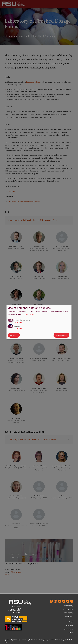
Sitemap (70, 633)
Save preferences (61, 335)
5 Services (18, 328)
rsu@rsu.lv (65, 640)
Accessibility (69, 616)
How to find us (68, 629)
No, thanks (14, 335)
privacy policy (29, 314)
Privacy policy (69, 606)
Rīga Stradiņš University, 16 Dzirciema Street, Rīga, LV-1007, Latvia (35, 640)
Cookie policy (69, 613)
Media (71, 622)
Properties (70, 625)
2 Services (18, 322)
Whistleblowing (68, 609)
